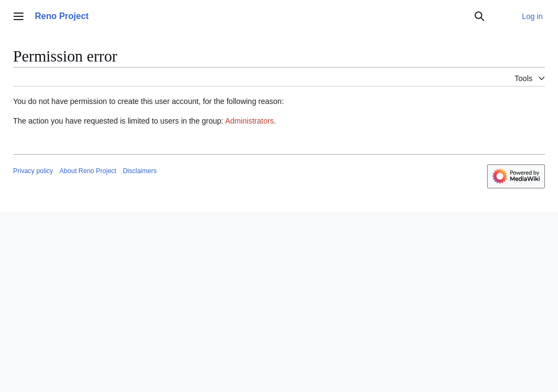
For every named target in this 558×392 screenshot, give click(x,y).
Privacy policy (33, 171)
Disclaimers (139, 171)
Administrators (249, 121)
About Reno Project (88, 171)
